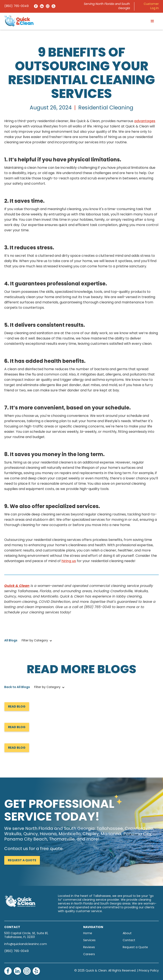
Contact (129, 940)
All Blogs (11, 641)
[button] (152, 21)
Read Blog (17, 707)
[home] (19, 21)
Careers (89, 954)
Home (88, 933)
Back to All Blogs (17, 687)
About (127, 933)
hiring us (69, 561)
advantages (145, 121)
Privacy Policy (149, 971)
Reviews (89, 947)
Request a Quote (22, 861)
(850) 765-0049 (16, 6)
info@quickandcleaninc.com (26, 944)
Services (89, 940)
